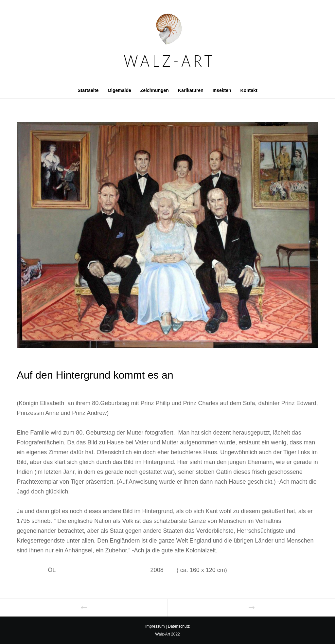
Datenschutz (179, 626)
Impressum (155, 626)
